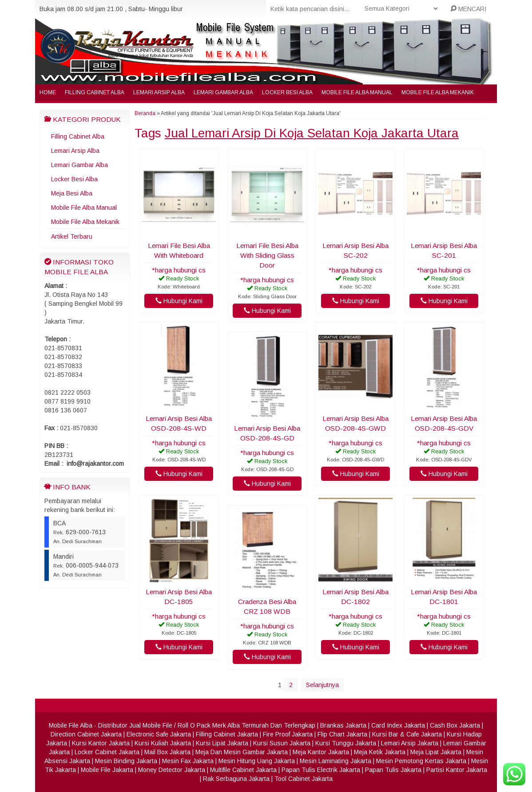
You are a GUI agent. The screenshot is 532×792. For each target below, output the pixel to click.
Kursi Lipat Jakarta (222, 743)
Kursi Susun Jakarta (282, 743)
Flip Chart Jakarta (342, 734)
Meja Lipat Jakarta (436, 752)
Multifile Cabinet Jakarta (243, 770)
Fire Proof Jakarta (288, 734)
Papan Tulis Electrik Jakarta (321, 770)
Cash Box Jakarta (455, 725)
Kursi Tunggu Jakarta (346, 743)
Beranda (145, 113)
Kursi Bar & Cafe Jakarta (407, 734)
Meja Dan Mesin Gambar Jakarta (242, 752)
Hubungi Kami (179, 301)
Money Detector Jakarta (172, 770)
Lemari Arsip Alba (159, 92)
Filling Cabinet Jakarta (227, 734)
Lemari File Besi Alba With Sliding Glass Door (267, 255)
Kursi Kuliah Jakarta (163, 743)
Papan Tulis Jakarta (393, 770)
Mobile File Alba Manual (357, 92)
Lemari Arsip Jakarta (410, 743)
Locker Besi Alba (287, 92)
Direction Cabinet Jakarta (86, 734)
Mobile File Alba (71, 725)
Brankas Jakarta (343, 725)
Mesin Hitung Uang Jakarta (257, 761)
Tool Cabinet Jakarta (304, 779)
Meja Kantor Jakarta (321, 752)
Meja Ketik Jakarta (380, 752)
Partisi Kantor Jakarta (457, 770)
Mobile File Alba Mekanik (438, 92)
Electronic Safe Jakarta (159, 734)
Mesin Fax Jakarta (188, 761)
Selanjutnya (322, 685)
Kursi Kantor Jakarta (101, 743)
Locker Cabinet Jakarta (107, 752)
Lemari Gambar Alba (223, 92)
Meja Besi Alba (72, 193)
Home (48, 92)
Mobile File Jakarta (107, 770)
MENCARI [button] (468, 9)
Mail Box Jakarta (167, 752)
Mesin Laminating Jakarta (335, 761)
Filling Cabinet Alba (95, 92)
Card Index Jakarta (398, 725)
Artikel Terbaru (72, 236)
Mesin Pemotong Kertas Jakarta (421, 761)
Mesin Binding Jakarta (126, 761)
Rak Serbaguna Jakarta (236, 779)
